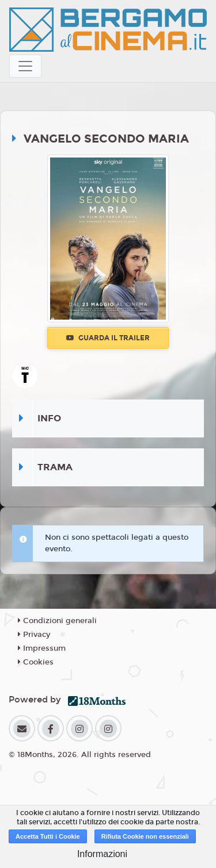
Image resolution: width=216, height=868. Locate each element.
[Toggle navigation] (25, 66)
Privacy (34, 635)
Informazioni (102, 854)
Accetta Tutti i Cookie (48, 836)
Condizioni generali (57, 621)
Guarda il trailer (108, 338)
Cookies (36, 662)
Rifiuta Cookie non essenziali (145, 836)
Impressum (42, 648)
